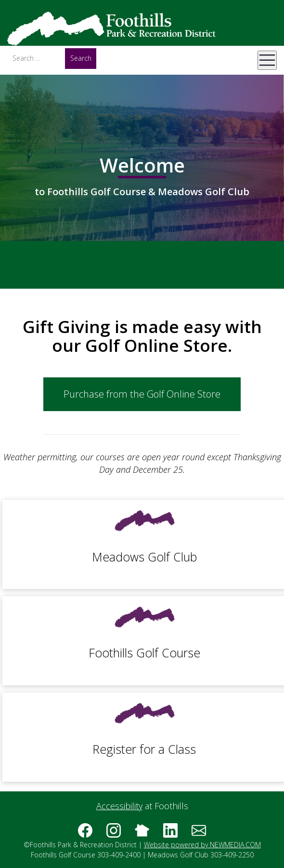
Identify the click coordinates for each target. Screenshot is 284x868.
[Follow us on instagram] (114, 834)
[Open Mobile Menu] (267, 60)
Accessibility (119, 806)
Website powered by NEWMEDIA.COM (202, 845)
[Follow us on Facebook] (85, 834)
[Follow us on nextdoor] (142, 834)
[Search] (36, 58)
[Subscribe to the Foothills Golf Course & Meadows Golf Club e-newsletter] (199, 834)
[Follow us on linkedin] (170, 834)
